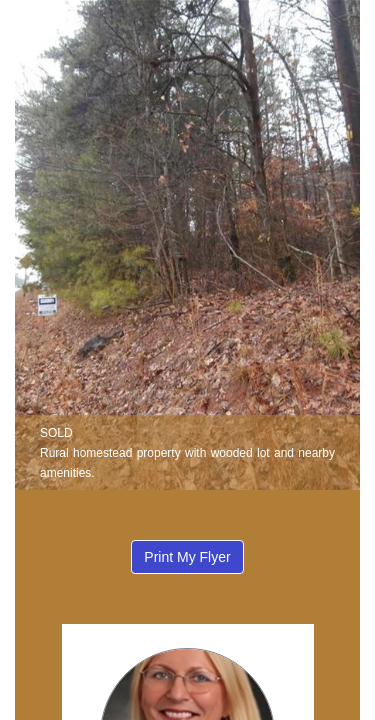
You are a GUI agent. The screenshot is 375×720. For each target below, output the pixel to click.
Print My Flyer (187, 557)
